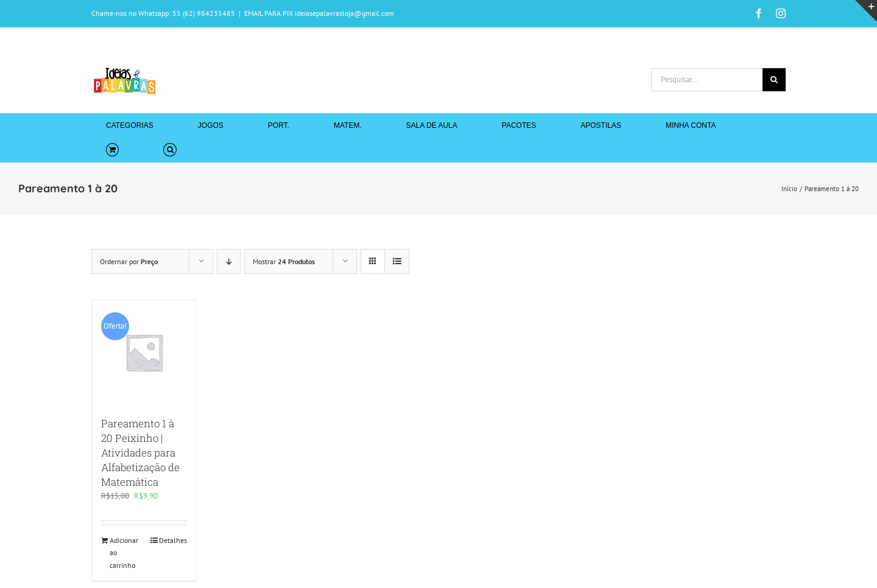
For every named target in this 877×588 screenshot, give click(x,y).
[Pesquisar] (774, 80)
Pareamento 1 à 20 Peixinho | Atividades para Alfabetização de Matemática (140, 453)
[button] (170, 150)
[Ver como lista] (397, 261)
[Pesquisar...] (707, 80)
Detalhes (173, 540)
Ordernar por (129, 261)
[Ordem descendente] (229, 261)
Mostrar (284, 261)
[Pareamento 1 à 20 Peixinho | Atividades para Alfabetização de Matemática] (144, 352)
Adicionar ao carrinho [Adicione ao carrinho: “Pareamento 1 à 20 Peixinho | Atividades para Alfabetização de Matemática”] (124, 553)
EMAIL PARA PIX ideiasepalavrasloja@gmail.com (319, 13)
